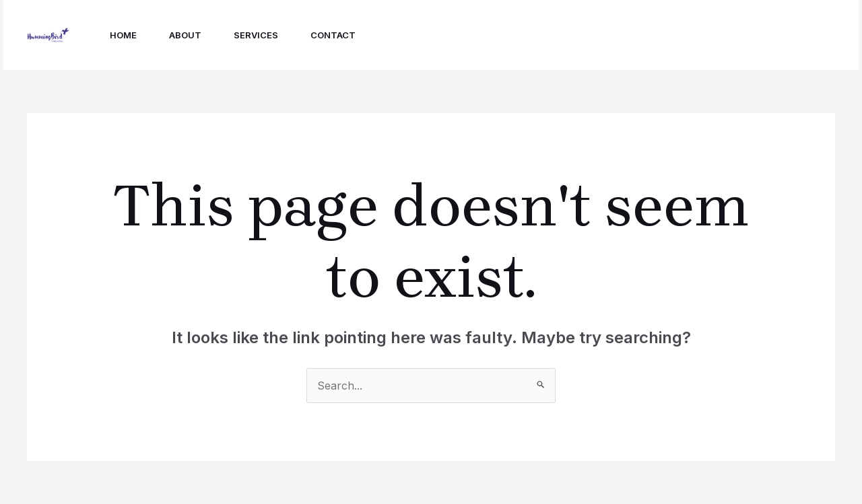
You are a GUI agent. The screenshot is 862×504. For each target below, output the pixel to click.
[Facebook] (640, 36)
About (185, 35)
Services (256, 35)
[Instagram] (611, 36)
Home (123, 35)
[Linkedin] (670, 36)
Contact (333, 35)
